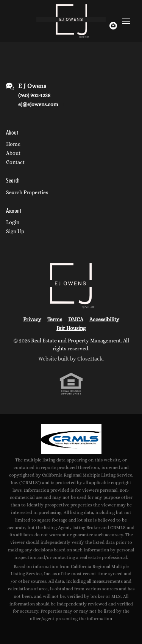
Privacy (32, 319)
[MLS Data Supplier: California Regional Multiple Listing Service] (71, 439)
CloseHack (90, 359)
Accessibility (104, 319)
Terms (55, 319)
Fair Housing (71, 328)
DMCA (76, 319)
